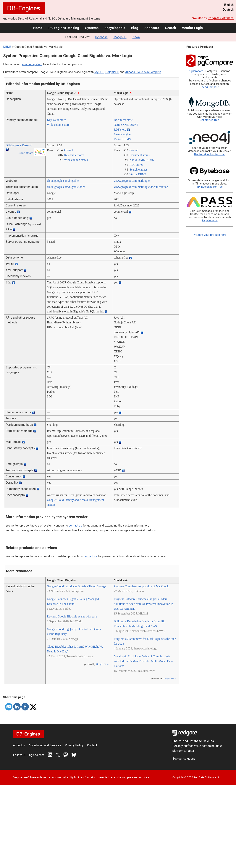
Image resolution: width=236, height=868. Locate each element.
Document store (123, 120)
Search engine (122, 134)
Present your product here (210, 235)
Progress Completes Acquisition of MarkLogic (142, 586)
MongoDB (120, 37)
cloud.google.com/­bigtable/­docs (66, 187)
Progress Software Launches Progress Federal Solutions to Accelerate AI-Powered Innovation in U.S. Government (143, 604)
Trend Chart (25, 153)
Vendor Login (192, 28)
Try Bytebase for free (210, 187)
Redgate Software (221, 18)
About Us (19, 745)
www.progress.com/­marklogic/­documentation (141, 187)
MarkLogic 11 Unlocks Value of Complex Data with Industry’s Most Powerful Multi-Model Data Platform (143, 661)
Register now (210, 220)
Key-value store (56, 120)
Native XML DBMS (126, 125)
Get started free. (210, 120)
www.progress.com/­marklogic (132, 181)
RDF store (120, 130)
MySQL (99, 72)
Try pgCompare (210, 87)
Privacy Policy (74, 745)
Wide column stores (76, 160)
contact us (75, 526)
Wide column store (58, 125)
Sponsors (152, 28)
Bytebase (101, 37)
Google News (103, 664)
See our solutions (184, 759)
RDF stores (136, 165)
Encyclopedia (115, 28)
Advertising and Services (45, 745)
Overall (69, 150)
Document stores (140, 155)
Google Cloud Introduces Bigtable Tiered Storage (77, 586)
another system (32, 64)
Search (170, 28)
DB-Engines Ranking (64, 28)
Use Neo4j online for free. (210, 154)
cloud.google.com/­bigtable (63, 181)
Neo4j (136, 37)
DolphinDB (112, 72)
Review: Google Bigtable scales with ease (72, 616)
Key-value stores (74, 155)
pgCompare (196, 71)
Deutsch (228, 10)
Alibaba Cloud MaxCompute (143, 72)
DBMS (7, 47)
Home (38, 28)
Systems (92, 28)
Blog (135, 28)
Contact (92, 745)
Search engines (138, 170)
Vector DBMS (122, 139)
